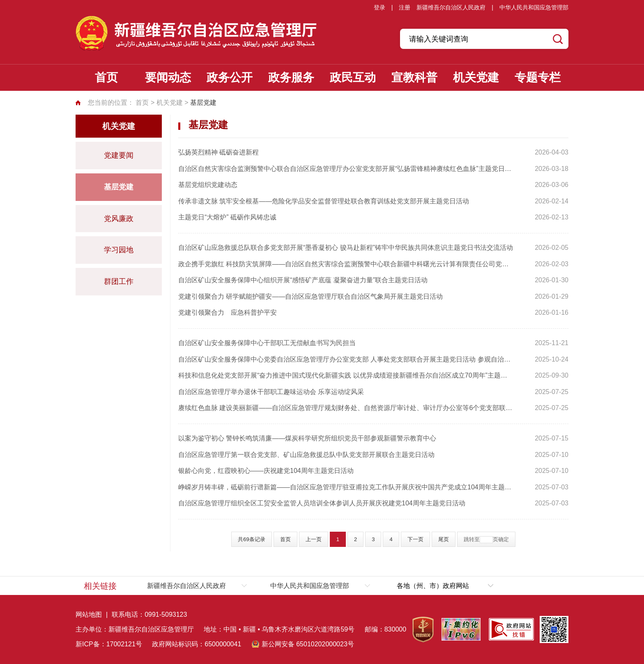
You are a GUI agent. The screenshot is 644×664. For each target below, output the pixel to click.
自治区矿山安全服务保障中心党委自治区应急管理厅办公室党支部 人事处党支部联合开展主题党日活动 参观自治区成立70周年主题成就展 (346, 359)
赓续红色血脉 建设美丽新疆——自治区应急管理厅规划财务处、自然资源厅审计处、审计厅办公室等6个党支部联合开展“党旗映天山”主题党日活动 (346, 408)
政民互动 (353, 77)
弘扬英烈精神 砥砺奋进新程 (218, 152)
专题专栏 (538, 77)
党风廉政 (119, 219)
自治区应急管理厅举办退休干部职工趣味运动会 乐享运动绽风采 (271, 392)
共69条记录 (251, 539)
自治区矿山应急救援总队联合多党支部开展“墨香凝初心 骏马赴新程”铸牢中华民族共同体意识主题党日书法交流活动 (346, 248)
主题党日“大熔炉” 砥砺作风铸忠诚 (227, 217)
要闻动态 (168, 77)
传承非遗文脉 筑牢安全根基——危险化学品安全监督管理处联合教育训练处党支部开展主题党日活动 (324, 201)
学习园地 (119, 250)
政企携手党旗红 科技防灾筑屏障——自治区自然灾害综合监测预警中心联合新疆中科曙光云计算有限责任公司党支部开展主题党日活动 (346, 264)
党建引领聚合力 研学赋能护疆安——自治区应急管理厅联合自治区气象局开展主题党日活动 (310, 296)
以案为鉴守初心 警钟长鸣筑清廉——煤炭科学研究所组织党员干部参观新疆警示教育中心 (307, 438)
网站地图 (89, 614)
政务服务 (291, 77)
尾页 (444, 539)
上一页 (314, 539)
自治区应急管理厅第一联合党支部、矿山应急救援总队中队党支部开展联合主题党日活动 (306, 455)
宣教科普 (414, 77)
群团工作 (119, 281)
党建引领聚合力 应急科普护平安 (228, 312)
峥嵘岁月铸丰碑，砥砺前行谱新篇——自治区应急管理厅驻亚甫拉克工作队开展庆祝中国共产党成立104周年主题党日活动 (346, 487)
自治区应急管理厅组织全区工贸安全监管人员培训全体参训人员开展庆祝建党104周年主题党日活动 (322, 503)
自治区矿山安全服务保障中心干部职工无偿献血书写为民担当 (267, 343)
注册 (405, 7)
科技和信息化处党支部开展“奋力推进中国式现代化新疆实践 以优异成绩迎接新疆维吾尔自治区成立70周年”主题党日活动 (346, 375)
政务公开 (230, 77)
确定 (504, 539)
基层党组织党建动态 (208, 185)
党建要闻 (119, 155)
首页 (106, 77)
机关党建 (476, 77)
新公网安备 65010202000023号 (308, 644)
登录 (379, 7)
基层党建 (119, 187)
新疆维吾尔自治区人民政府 (451, 7)
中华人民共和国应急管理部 (534, 7)
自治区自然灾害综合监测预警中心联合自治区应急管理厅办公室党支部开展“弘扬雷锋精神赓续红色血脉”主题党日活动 (346, 169)
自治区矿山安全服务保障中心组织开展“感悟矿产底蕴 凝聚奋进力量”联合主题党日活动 (303, 280)
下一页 (415, 539)
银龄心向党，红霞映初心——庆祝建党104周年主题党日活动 (266, 471)
